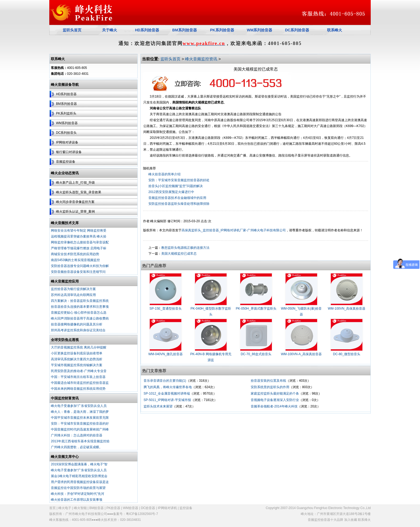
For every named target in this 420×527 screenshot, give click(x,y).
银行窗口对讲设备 (69, 152)
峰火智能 (80, 508)
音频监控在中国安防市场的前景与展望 (78, 488)
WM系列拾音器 (67, 123)
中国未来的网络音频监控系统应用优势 (78, 389)
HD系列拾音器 (66, 94)
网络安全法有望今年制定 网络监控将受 (79, 231)
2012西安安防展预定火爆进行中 (171, 192)
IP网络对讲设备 (67, 142)
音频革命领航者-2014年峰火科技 (274, 406)
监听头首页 (170, 59)
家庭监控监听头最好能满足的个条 (275, 394)
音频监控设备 (66, 162)
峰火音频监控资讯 (201, 59)
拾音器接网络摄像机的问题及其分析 (77, 324)
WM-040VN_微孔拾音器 (166, 354)
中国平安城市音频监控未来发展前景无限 (80, 418)
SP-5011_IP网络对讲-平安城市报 (167, 400)
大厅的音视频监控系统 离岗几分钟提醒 (79, 347)
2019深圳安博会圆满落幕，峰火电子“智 (79, 464)
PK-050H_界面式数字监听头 (256, 309)
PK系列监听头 (66, 113)
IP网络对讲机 (167, 508)
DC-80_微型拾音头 (346, 354)
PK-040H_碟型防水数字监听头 (211, 311)
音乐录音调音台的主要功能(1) (165, 381)
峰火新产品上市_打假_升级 (75, 183)
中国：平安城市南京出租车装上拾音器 (78, 377)
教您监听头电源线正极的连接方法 (185, 248)
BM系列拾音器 (66, 104)
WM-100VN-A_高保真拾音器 (301, 354)
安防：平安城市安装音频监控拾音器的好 (80, 424)
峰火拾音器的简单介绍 (164, 174)
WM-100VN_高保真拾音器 (347, 309)
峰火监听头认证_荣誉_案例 (75, 211)
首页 (52, 508)
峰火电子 (65, 508)
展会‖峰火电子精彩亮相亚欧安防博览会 (79, 476)
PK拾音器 (113, 508)
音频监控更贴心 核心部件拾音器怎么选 (79, 313)
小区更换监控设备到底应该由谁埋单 (77, 353)
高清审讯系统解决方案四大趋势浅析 (77, 359)
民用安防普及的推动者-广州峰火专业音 (79, 371)
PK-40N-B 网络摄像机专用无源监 (211, 357)
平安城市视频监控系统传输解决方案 (77, 365)
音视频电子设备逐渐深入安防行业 (275, 400)
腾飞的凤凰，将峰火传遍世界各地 (168, 387)
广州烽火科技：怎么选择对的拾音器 (77, 435)
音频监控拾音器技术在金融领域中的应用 (177, 198)
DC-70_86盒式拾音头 (256, 354)
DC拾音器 (148, 508)
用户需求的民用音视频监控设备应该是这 (80, 482)
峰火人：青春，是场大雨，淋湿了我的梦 (80, 412)
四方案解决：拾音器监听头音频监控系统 (80, 301)
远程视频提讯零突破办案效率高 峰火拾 (79, 236)
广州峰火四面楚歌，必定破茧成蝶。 (77, 447)
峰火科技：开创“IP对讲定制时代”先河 (78, 494)
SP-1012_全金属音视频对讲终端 (167, 394)
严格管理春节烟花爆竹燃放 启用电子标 (79, 248)
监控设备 (186, 508)
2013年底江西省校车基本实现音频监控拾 (80, 441)
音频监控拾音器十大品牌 (325, 520)
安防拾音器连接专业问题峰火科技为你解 (80, 266)
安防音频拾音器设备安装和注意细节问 (78, 272)
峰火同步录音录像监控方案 (75, 202)
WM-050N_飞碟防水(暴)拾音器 (301, 311)
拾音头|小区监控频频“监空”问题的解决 (176, 186)
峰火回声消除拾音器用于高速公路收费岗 (80, 318)
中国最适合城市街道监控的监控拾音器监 (80, 383)
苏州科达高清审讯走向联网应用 (73, 295)
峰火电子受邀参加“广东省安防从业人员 (79, 406)
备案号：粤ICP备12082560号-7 (136, 514)
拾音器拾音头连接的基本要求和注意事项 (80, 307)
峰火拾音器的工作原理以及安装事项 (77, 500)
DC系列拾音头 (66, 133)
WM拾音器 (131, 508)
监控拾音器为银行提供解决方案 (73, 289)
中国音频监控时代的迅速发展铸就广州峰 (80, 429)
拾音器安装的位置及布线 (268, 381)
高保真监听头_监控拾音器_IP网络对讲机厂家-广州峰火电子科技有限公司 (234, 230)
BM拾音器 (96, 508)
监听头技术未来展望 (158, 406)
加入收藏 (351, 520)
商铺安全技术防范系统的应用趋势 (75, 254)
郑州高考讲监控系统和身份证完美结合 (78, 330)
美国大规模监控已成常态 (179, 254)
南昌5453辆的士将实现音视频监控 (75, 260)
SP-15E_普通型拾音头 (166, 309)
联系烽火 (364, 520)
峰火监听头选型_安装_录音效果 (79, 192)
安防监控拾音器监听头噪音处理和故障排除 (179, 204)
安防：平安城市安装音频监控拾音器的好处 (179, 180)
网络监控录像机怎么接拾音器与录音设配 (80, 242)
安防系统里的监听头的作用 (270, 387)
